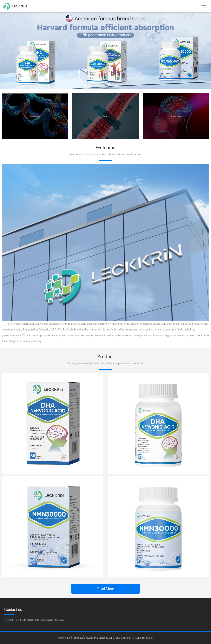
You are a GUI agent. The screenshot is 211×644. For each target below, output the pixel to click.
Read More (105, 589)
